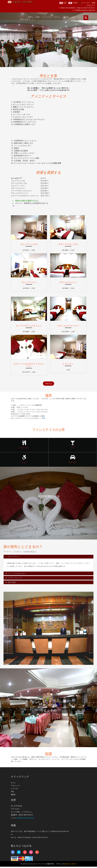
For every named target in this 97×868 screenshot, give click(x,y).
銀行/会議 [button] (11, 584)
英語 (63, 3)
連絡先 (13, 796)
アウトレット (15, 787)
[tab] (48, 558)
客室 (31, 17)
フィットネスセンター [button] (16, 575)
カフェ (58, 17)
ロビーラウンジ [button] (14, 558)
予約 (38, 17)
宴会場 (66, 17)
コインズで (86, 3)
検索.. (44, 418)
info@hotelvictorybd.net (85, 10)
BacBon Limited (70, 865)
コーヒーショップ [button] (14, 579)
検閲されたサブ (91, 4)
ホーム (22, 17)
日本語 (73, 3)
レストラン (47, 17)
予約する (49, 39)
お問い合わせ (25, 19)
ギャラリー (76, 17)
